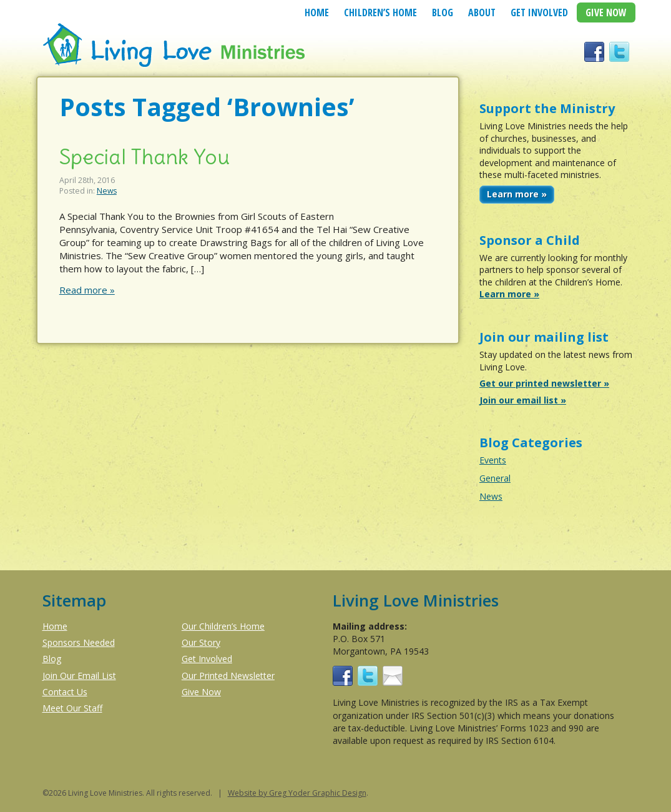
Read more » (87, 290)
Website (242, 793)
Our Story (201, 642)
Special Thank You (144, 157)
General (495, 478)
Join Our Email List (79, 676)
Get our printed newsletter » (544, 383)
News (107, 191)
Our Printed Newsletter (228, 676)
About (482, 12)
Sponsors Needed (79, 642)
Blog (443, 12)
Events (493, 460)
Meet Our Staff (72, 708)
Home (317, 12)
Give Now (606, 12)
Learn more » (517, 194)
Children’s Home (380, 12)
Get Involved (539, 12)
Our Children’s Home (223, 626)
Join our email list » (523, 400)
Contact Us (65, 692)
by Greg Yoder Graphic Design (311, 793)
